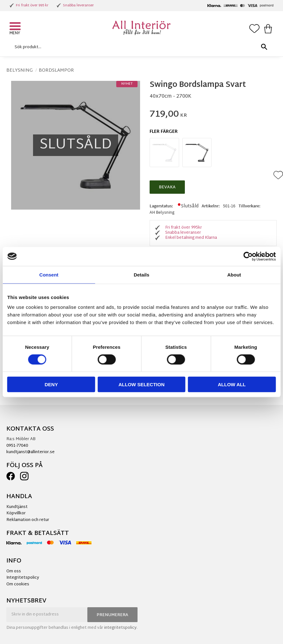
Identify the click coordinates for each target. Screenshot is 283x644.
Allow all (232, 384)
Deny (51, 384)
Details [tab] (141, 274)
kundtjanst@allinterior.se (30, 452)
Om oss (14, 571)
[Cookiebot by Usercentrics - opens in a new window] (248, 256)
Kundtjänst (17, 507)
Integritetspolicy (23, 578)
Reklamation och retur (28, 520)
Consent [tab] (49, 274)
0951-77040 (17, 446)
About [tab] (234, 274)
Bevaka (167, 187)
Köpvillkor (16, 513)
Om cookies (18, 584)
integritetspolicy (120, 628)
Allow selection (141, 384)
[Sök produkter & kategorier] (140, 47)
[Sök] (264, 47)
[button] (16, 27)
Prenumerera (112, 615)
